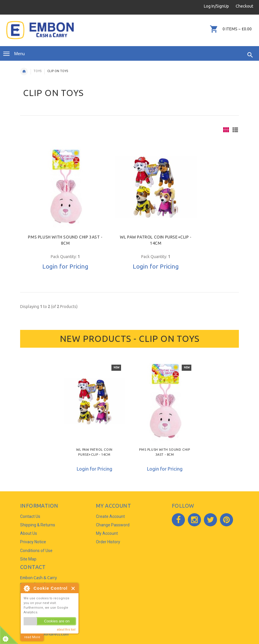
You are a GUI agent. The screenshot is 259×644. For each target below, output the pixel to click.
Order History (108, 542)
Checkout (244, 6)
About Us (29, 533)
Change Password (113, 525)
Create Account (110, 516)
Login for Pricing (65, 266)
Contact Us (30, 516)
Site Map (28, 559)
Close (73, 588)
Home (24, 72)
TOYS (37, 71)
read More (32, 637)
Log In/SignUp (216, 6)
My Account (107, 533)
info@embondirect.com (47, 634)
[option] (94, 418)
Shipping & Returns (38, 525)
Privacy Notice (33, 542)
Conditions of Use (36, 551)
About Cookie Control (27, 588)
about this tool (66, 630)
